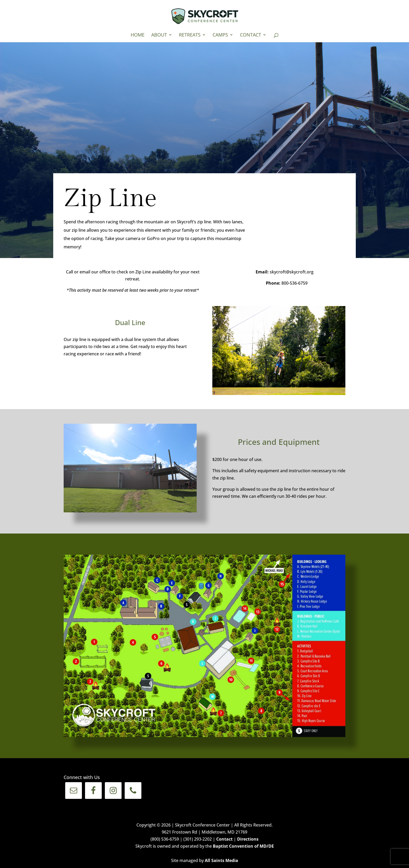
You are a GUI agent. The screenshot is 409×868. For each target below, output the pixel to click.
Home (138, 35)
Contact (251, 35)
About (159, 35)
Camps (220, 35)
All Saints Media (221, 860)
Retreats (190, 35)
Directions (248, 839)
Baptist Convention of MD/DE (243, 846)
